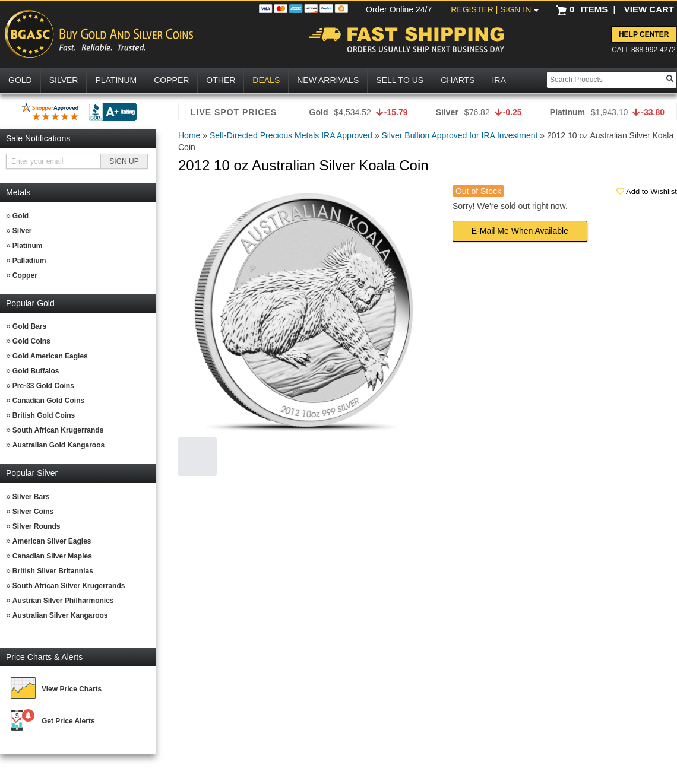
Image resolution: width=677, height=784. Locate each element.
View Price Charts (72, 689)
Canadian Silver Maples (52, 556)
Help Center (644, 34)
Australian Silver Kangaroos (60, 615)
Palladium (29, 261)
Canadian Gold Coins (48, 401)
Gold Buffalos (36, 371)
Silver (22, 231)
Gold (20, 216)
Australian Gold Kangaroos (58, 445)
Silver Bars (31, 497)
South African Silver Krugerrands (69, 586)
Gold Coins (31, 341)
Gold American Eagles (50, 356)
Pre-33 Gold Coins (43, 386)
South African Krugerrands (58, 430)
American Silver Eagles (52, 541)
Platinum (28, 246)
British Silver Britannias (53, 571)
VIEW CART (649, 9)
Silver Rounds (37, 526)
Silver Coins (33, 512)
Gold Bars (29, 326)
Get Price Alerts (68, 721)
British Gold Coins (44, 415)
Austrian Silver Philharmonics (63, 601)
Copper (25, 275)
